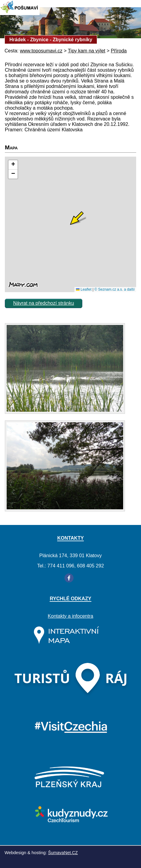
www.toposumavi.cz (41, 51)
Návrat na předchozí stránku (44, 303)
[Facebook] (69, 578)
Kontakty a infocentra (70, 616)
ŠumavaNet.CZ (63, 853)
